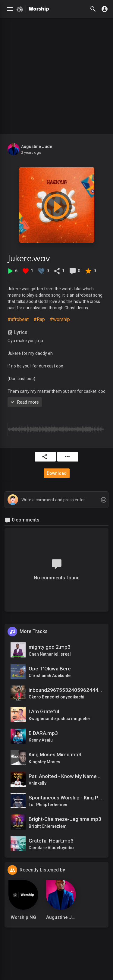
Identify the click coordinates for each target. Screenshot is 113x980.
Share (45, 457)
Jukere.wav (29, 258)
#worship (60, 319)
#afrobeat (18, 319)
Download (57, 473)
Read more (24, 402)
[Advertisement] (56, 75)
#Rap (39, 319)
